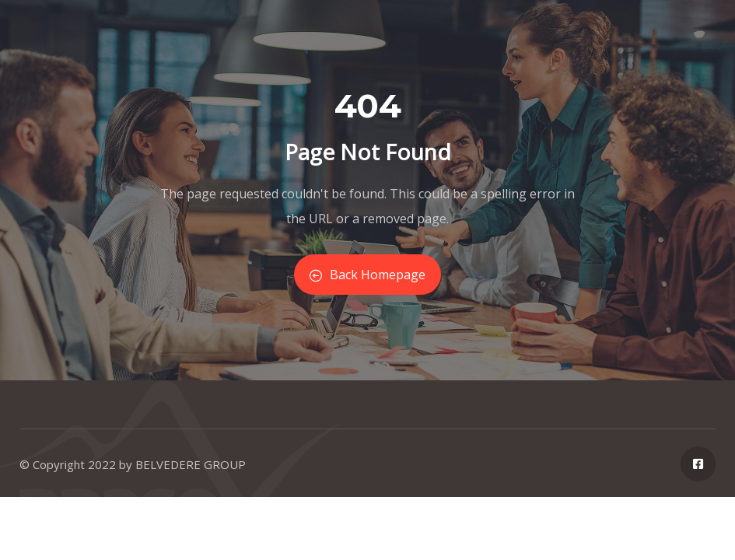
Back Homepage (367, 275)
